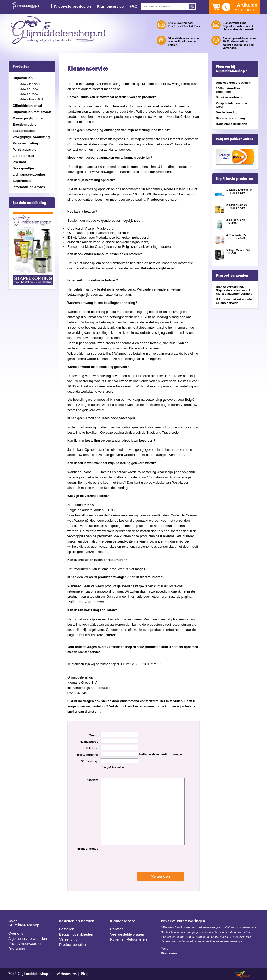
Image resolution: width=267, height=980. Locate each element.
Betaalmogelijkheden (75, 933)
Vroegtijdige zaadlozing (31, 137)
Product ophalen (71, 943)
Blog (83, 974)
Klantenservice (110, 6)
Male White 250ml (31, 99)
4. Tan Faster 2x (236, 235)
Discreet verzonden (232, 275)
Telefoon (92, 748)
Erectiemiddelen (25, 124)
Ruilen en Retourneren (84, 602)
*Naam (94, 735)
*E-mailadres (89, 741)
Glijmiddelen (23, 78)
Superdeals (22, 181)
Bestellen (66, 929)
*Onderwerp (90, 761)
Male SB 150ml (29, 89)
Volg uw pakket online (235, 139)
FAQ (134, 6)
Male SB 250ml (29, 94)
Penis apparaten (25, 149)
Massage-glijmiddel (28, 118)
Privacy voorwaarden (24, 942)
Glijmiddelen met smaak (32, 112)
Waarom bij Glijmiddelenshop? (231, 69)
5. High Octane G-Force (240, 250)
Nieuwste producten (73, 6)
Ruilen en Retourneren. (97, 635)
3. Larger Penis (236, 220)
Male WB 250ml (30, 84)
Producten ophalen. (162, 200)
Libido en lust (23, 156)
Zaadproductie (24, 131)
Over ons (15, 933)
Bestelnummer (88, 754)
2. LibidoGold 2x (237, 205)
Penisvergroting (25, 143)
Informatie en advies (29, 187)
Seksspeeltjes (24, 168)
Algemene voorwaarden (26, 938)
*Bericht (92, 779)
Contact (116, 929)
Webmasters (66, 974)
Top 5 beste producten (235, 179)
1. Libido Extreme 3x (239, 190)
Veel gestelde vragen (126, 933)
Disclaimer (16, 947)
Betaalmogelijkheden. (157, 268)
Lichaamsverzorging (29, 174)
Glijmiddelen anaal (27, 106)
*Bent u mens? (88, 848)
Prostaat (19, 162)
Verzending (68, 938)
